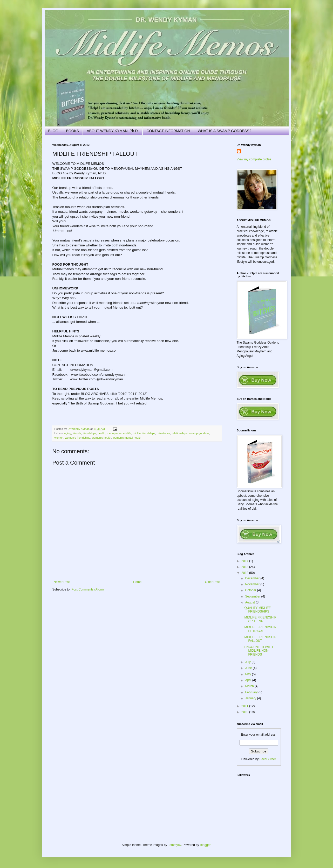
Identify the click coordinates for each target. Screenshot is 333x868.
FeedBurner (268, 759)
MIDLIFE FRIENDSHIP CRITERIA (260, 619)
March (250, 686)
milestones (164, 433)
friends (77, 433)
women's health (102, 438)
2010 (245, 712)
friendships (89, 433)
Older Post (212, 582)
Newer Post (62, 582)
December (253, 578)
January (251, 698)
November (253, 584)
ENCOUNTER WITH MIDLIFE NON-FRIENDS (259, 651)
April (249, 680)
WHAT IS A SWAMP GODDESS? (225, 131)
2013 (245, 567)
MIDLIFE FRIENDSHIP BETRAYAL (260, 629)
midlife (127, 433)
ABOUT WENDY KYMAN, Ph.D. (113, 131)
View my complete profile (254, 159)
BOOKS (72, 131)
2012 (245, 573)
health (101, 433)
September (253, 596)
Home (137, 582)
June (249, 668)
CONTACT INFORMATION (168, 131)
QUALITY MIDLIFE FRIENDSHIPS (257, 610)
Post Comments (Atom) (88, 589)
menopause (114, 433)
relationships (179, 433)
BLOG (53, 131)
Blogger (205, 845)
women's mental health (127, 438)
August (250, 602)
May (248, 674)
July (248, 662)
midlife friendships (144, 433)
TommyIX (174, 845)
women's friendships (77, 438)
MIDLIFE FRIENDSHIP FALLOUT (260, 639)
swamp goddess (199, 433)
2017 (245, 561)
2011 (245, 706)
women (59, 438)
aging (67, 433)
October (251, 590)
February (252, 692)
